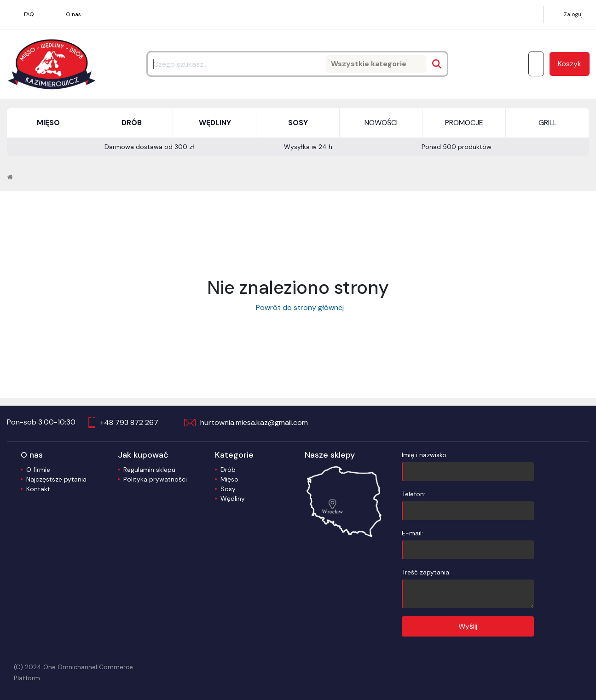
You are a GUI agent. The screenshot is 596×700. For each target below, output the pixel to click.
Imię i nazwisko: (468, 466)
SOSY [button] (298, 123)
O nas (73, 14)
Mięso (229, 479)
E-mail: (468, 544)
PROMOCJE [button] (464, 123)
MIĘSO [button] (48, 123)
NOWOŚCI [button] (381, 123)
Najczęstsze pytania (56, 479)
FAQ (29, 14)
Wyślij (468, 626)
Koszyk (570, 64)
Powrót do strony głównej (298, 307)
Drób (228, 470)
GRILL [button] (548, 123)
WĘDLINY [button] (215, 123)
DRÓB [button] (132, 123)
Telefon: (468, 505)
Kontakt (38, 489)
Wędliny (233, 499)
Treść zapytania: (468, 588)
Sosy (228, 489)
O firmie (38, 470)
